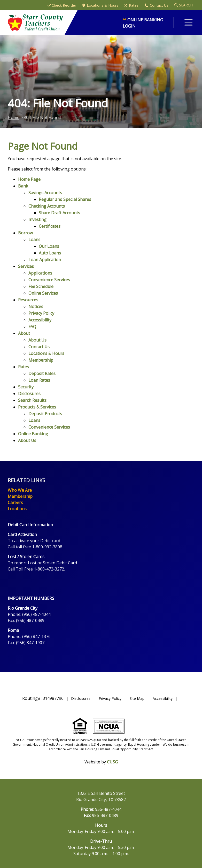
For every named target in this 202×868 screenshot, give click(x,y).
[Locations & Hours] (100, 5)
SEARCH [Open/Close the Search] (185, 5)
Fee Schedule (41, 286)
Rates (24, 367)
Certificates (50, 226)
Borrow (25, 233)
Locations (17, 509)
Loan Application (45, 260)
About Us (37, 340)
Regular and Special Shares (65, 199)
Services (26, 266)
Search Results (32, 400)
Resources (28, 300)
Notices (36, 307)
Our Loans (49, 246)
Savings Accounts (45, 193)
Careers (15, 503)
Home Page (29, 179)
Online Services (43, 293)
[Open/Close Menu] (189, 23)
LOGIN (142, 23)
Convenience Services (49, 280)
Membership (41, 360)
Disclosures (29, 394)
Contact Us (39, 347)
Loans (34, 240)
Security (26, 387)
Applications (40, 273)
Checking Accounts (47, 206)
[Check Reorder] (62, 5)
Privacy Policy (41, 313)
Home (14, 117)
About (24, 333)
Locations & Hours (46, 353)
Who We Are (20, 490)
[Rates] (131, 5)
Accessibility (40, 320)
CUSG (112, 762)
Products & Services (37, 407)
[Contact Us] (157, 5)
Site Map (137, 698)
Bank (23, 186)
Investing (37, 219)
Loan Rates (39, 380)
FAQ (32, 327)
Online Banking (33, 434)
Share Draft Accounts (59, 213)
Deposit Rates (42, 373)
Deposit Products (45, 414)
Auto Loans (50, 253)
